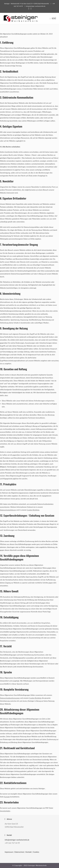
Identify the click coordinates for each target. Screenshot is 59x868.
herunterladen (5, 811)
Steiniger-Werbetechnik (37, 865)
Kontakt (7, 797)
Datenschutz (19, 852)
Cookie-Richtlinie (33, 510)
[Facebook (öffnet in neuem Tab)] (29, 9)
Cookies (36, 852)
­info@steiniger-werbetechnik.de (36, 6)
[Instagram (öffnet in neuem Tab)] (31, 9)
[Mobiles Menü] (53, 18)
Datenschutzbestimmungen (10, 698)
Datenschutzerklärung (8, 510)
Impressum (9, 852)
